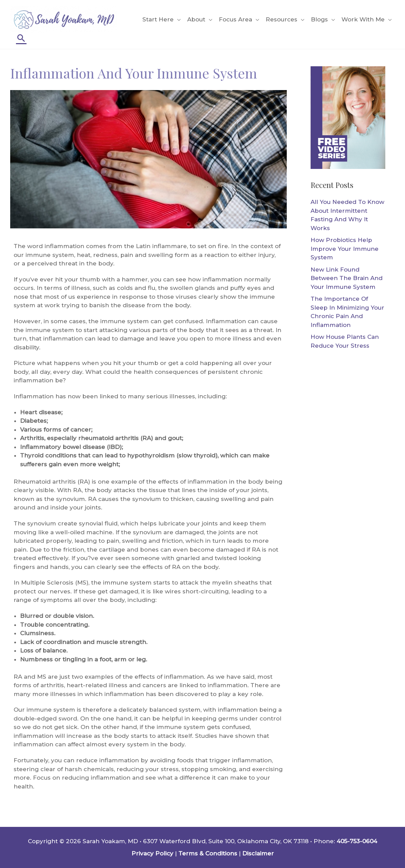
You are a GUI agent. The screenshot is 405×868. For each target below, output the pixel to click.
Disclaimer (258, 853)
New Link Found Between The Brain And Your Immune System (347, 278)
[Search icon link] (21, 38)
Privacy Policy (152, 853)
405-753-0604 (357, 841)
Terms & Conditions (208, 853)
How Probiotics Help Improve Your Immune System (345, 249)
